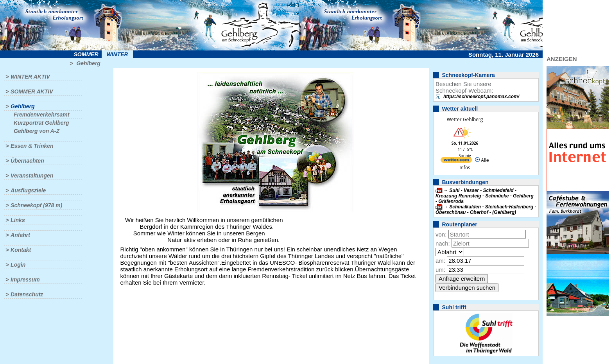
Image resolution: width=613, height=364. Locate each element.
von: (441, 234)
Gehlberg (88, 63)
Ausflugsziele (28, 190)
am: (440, 261)
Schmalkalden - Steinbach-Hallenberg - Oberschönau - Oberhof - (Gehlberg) (486, 210)
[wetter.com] (456, 161)
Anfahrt (20, 235)
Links (18, 220)
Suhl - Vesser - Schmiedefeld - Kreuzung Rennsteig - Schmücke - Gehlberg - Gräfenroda (485, 196)
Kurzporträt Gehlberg (41, 123)
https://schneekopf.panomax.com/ (481, 97)
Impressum (25, 280)
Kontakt (21, 250)
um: (440, 270)
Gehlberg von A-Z (37, 131)
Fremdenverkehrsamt (41, 115)
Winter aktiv (30, 77)
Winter (117, 54)
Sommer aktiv (32, 91)
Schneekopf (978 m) (36, 205)
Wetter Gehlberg (465, 119)
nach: (443, 243)
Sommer (86, 54)
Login (18, 265)
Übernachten (27, 161)
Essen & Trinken (32, 146)
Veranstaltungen (32, 176)
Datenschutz (27, 294)
